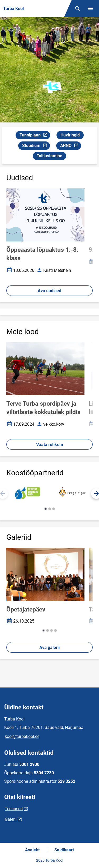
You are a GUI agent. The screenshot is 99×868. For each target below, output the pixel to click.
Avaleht (32, 850)
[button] (46, 509)
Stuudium (36, 146)
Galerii (11, 819)
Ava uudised (49, 291)
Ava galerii (49, 648)
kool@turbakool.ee (22, 736)
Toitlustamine (49, 156)
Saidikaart (64, 850)
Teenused (14, 809)
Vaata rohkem (50, 445)
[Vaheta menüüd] (90, 8)
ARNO (70, 146)
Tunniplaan (35, 136)
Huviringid (70, 135)
